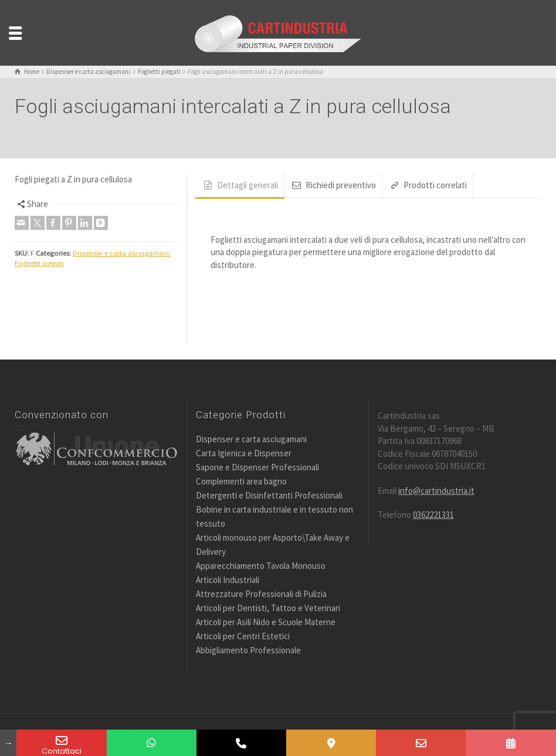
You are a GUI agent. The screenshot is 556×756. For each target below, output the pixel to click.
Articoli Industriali (228, 580)
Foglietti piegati (39, 263)
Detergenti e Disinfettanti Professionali (269, 495)
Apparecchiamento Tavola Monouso (261, 566)
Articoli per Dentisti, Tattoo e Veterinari (268, 608)
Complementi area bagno (241, 481)
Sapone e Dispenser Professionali (257, 467)
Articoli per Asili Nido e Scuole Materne (266, 622)
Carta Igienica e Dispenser (244, 453)
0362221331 (433, 515)
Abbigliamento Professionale (248, 650)
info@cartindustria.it (436, 491)
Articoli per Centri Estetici (243, 636)
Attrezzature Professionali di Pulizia (261, 594)
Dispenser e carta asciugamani (121, 253)
